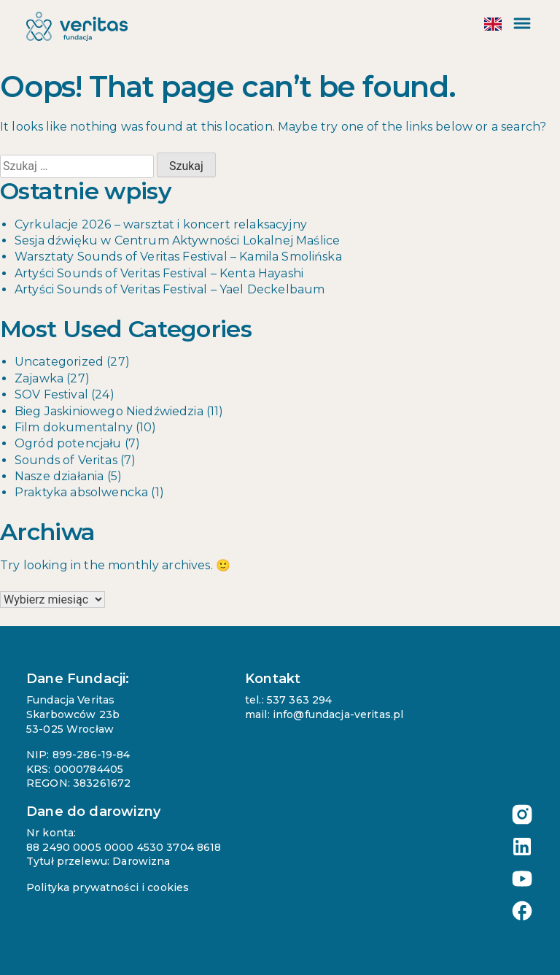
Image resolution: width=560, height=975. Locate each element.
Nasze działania (59, 476)
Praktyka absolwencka (81, 492)
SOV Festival (51, 394)
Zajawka (39, 378)
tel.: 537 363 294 (288, 700)
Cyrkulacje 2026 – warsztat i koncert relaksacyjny (161, 224)
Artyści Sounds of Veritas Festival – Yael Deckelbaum (170, 289)
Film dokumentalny (74, 427)
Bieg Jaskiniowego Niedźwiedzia (109, 411)
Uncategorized (59, 362)
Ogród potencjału (68, 443)
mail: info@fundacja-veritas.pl (324, 714)
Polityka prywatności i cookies (108, 887)
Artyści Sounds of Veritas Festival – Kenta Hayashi (159, 273)
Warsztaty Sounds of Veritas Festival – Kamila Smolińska (178, 257)
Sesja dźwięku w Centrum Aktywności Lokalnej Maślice (177, 240)
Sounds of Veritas (66, 460)
